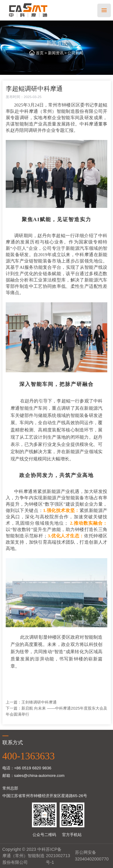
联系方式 (13, 742)
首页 (40, 53)
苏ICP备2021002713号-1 (58, 856)
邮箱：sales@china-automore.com (34, 776)
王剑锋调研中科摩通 (39, 702)
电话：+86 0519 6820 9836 (27, 768)
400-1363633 (29, 756)
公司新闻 (75, 53)
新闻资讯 (56, 53)
